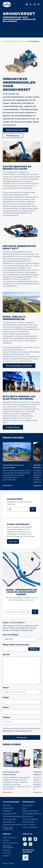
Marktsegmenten (20, 41)
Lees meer (7, 485)
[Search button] (33, 509)
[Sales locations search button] (35, 612)
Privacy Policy (8, 731)
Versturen (22, 737)
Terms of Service (21, 731)
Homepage (7, 41)
